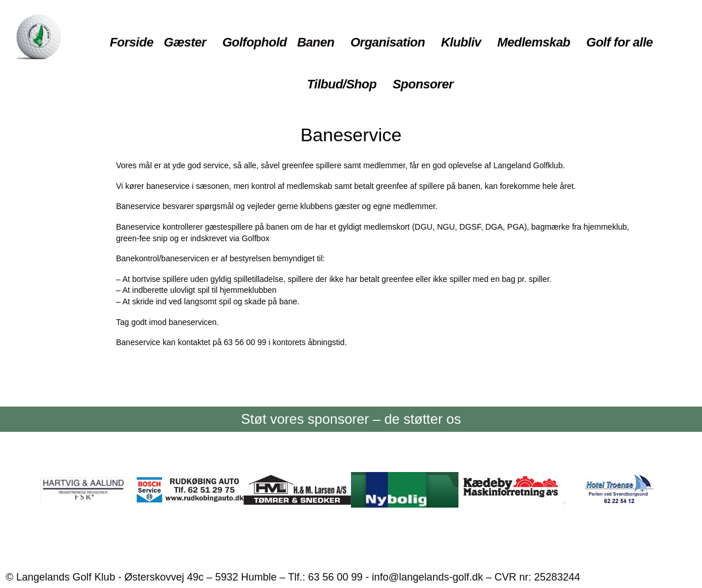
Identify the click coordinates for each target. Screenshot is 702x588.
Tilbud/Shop (342, 84)
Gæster (185, 42)
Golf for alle (620, 42)
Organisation (388, 42)
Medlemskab (534, 42)
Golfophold (254, 42)
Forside (132, 42)
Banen (316, 42)
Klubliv (461, 42)
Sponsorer (423, 84)
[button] (188, 43)
